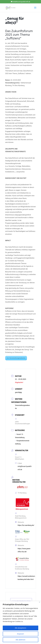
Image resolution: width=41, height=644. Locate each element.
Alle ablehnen (20, 640)
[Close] (40, 602)
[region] (20, 623)
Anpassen (21, 634)
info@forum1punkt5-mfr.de (25, 468)
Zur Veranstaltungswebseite (16, 358)
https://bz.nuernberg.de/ (26, 525)
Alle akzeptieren (20, 628)
